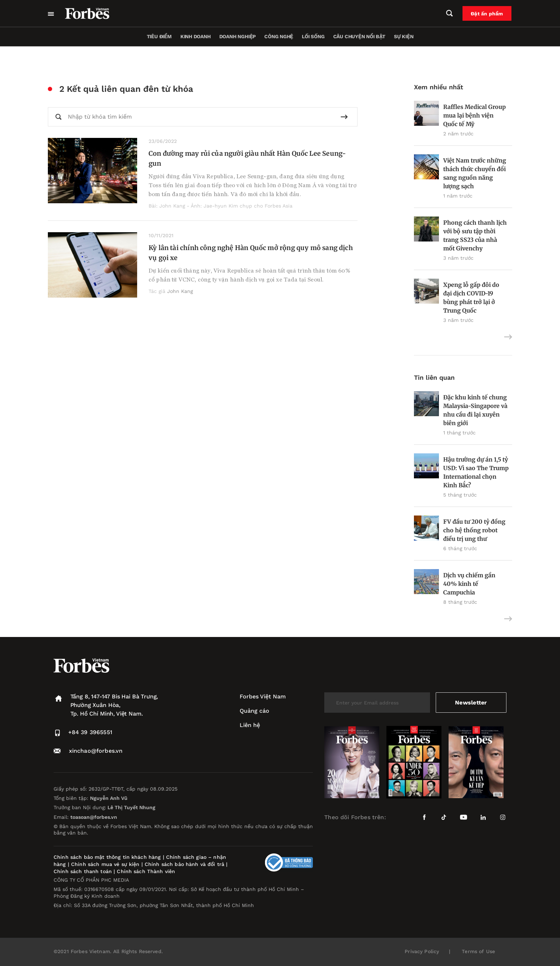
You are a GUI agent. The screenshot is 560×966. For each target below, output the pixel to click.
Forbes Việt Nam (263, 696)
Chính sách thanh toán (83, 871)
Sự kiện (404, 36)
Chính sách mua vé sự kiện (106, 864)
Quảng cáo (254, 711)
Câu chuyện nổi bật (359, 36)
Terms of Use (478, 951)
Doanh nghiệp (237, 36)
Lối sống (313, 36)
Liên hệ (250, 725)
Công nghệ (279, 36)
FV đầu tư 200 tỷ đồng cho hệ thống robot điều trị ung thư (474, 530)
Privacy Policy (422, 951)
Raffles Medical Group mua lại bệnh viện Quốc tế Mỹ (474, 115)
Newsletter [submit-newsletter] (471, 703)
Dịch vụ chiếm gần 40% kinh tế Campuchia (469, 584)
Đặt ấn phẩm (487, 14)
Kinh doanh (196, 36)
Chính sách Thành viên (146, 871)
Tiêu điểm (159, 36)
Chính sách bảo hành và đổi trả (184, 864)
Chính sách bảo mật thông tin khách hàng (107, 857)
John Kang (180, 291)
